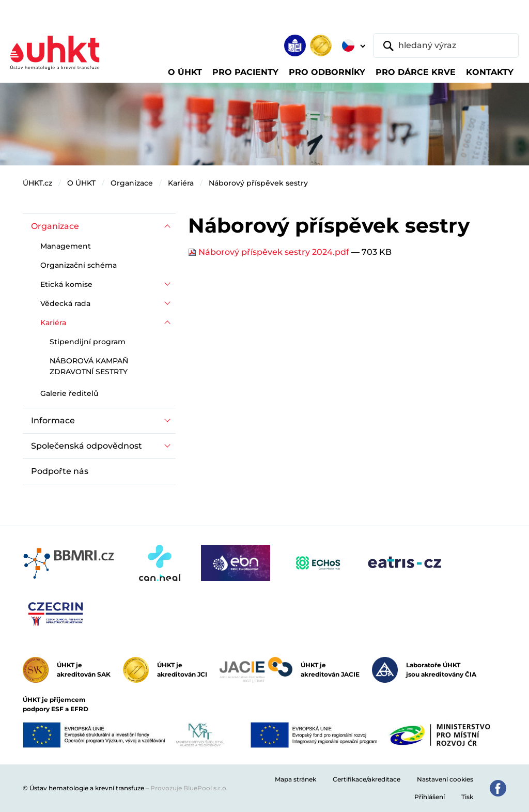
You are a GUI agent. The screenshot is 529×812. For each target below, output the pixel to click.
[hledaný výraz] (446, 45)
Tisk (467, 797)
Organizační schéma (79, 265)
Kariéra (181, 183)
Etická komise (66, 284)
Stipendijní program (88, 342)
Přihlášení (430, 797)
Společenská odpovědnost (87, 446)
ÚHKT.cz (37, 183)
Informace (53, 420)
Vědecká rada (65, 303)
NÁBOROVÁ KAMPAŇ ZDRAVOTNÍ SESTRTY (89, 366)
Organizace (132, 183)
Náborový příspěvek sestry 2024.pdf (270, 252)
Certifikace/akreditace (367, 779)
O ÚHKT (81, 183)
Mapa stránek (295, 779)
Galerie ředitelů (69, 393)
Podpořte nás (60, 471)
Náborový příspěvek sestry (258, 183)
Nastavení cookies (445, 779)
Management (66, 246)
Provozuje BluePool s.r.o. (189, 788)
